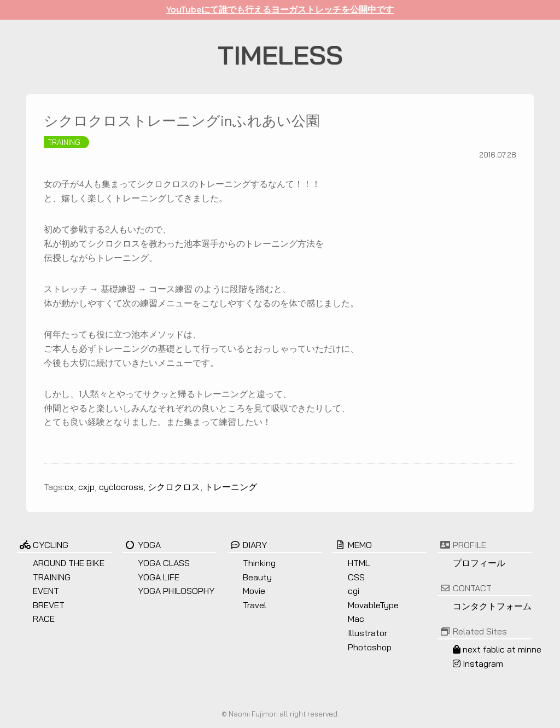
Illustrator (367, 633)
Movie (254, 591)
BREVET (49, 605)
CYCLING (43, 545)
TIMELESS (280, 55)
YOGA (142, 545)
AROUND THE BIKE (69, 563)
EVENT (46, 591)
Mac (356, 619)
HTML (359, 563)
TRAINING (64, 142)
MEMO (352, 545)
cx (69, 487)
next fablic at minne (497, 649)
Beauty (257, 577)
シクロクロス (174, 487)
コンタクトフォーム (492, 606)
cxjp (86, 487)
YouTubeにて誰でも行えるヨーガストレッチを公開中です (280, 9)
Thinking (259, 563)
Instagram (478, 663)
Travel (255, 605)
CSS (356, 577)
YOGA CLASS (164, 563)
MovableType (373, 605)
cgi (354, 591)
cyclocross (121, 487)
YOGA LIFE (159, 577)
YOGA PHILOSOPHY (176, 591)
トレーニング (231, 487)
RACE (44, 619)
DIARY (247, 545)
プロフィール (479, 563)
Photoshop (370, 647)
